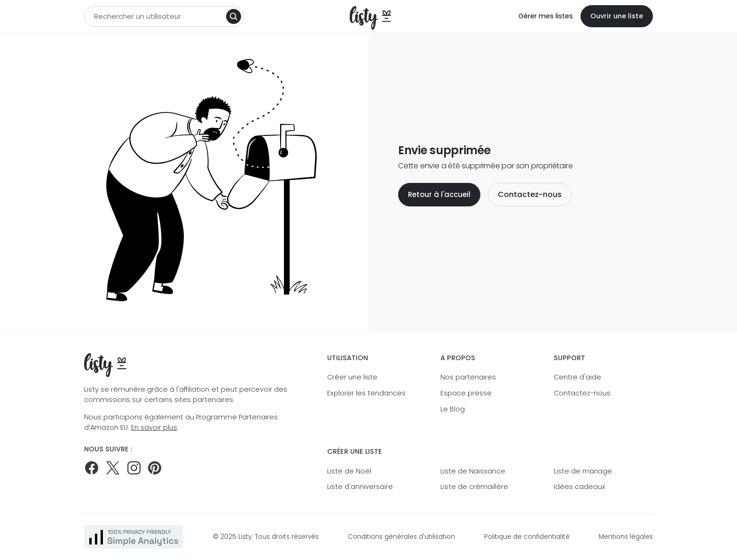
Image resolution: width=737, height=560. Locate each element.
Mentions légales (626, 537)
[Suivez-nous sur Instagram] (134, 468)
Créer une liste (352, 377)
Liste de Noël (349, 471)
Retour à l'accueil (439, 194)
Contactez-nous (530, 194)
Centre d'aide (577, 377)
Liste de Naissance (473, 471)
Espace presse (466, 393)
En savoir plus (154, 427)
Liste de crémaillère (474, 487)
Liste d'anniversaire (360, 487)
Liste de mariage (583, 471)
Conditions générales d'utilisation (401, 537)
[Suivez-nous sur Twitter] (113, 468)
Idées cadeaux (580, 487)
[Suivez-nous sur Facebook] (92, 468)
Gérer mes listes (546, 16)
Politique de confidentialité (527, 537)
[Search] (234, 16)
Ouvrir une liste (617, 16)
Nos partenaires (468, 377)
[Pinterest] (155, 468)
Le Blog (453, 409)
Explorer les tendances (366, 393)
